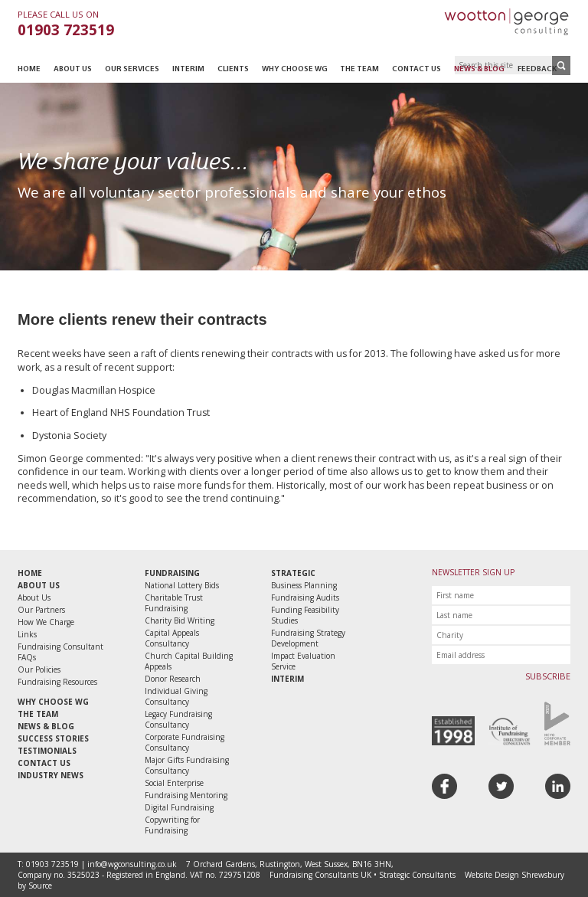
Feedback (537, 69)
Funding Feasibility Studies (305, 615)
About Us (73, 69)
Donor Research (173, 679)
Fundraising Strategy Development (308, 638)
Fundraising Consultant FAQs (60, 652)
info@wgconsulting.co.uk (132, 864)
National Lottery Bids (182, 585)
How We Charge (46, 622)
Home (29, 69)
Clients (233, 69)
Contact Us (416, 69)
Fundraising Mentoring (186, 795)
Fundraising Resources (57, 682)
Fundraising (172, 573)
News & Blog (479, 69)
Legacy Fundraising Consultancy (178, 719)
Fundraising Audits (305, 597)
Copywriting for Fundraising (172, 825)
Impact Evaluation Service (303, 661)
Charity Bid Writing (180, 620)
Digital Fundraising (179, 807)
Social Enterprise (174, 783)
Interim (188, 69)
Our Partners (41, 610)
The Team (359, 69)
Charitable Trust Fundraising (174, 603)
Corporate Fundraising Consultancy (185, 742)
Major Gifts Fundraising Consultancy (187, 765)
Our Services (132, 69)
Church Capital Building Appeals (189, 661)
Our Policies (39, 669)
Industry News (51, 775)
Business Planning (304, 585)
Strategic (293, 573)
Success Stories (53, 738)
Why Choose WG (295, 69)
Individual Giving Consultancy (176, 696)
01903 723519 (66, 30)
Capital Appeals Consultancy (172, 638)
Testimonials (47, 751)
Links (27, 634)
